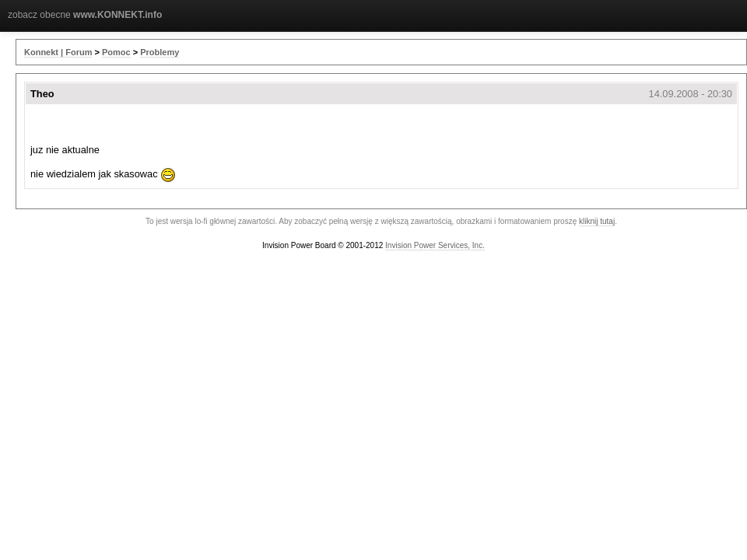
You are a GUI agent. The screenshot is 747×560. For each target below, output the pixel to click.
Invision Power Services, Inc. (435, 245)
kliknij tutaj (597, 221)
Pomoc (116, 52)
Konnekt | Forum (58, 52)
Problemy (160, 52)
